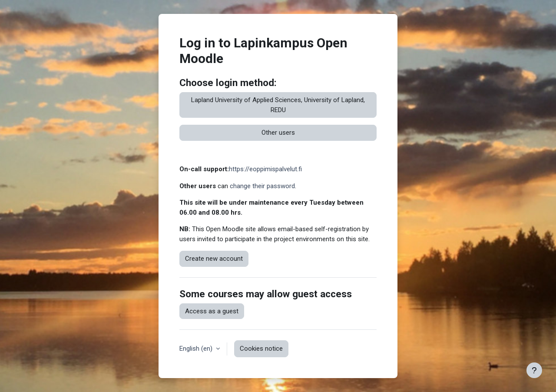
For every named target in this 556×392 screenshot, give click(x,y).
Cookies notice (261, 349)
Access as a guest (212, 311)
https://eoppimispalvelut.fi (265, 169)
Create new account (214, 259)
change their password (262, 186)
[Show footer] (534, 370)
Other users (278, 133)
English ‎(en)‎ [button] (197, 349)
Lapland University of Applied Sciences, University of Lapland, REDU (278, 105)
